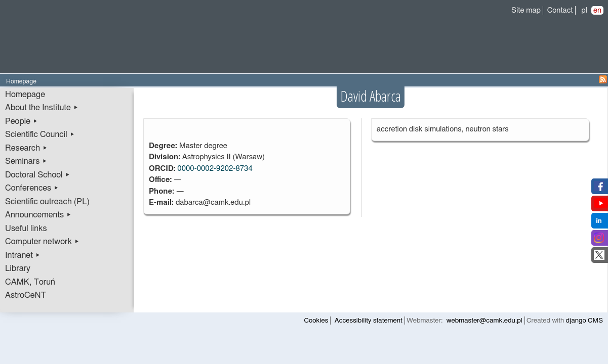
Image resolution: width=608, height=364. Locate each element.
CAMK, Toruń (30, 282)
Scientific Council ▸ (40, 134)
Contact (560, 10)
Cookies (316, 321)
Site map (526, 10)
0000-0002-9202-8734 (215, 169)
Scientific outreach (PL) (47, 202)
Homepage (25, 95)
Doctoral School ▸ (38, 175)
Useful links (26, 229)
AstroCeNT (26, 295)
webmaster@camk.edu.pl (484, 321)
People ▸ (22, 121)
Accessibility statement (369, 321)
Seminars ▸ (26, 161)
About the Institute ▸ (42, 108)
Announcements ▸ (38, 215)
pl (584, 10)
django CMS (584, 321)
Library (18, 268)
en (597, 10)
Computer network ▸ (42, 242)
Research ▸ (26, 148)
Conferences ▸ (32, 188)
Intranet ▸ (23, 255)
